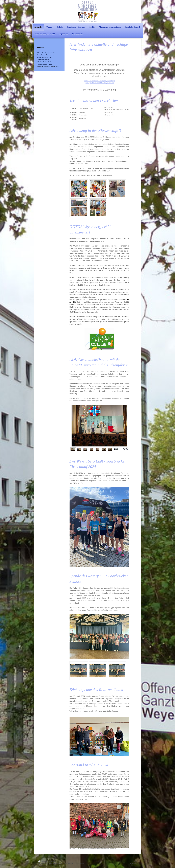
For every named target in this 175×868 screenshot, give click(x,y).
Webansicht (133, 863)
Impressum (42, 863)
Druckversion (44, 861)
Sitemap (54, 861)
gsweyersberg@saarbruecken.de (48, 67)
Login (135, 861)
